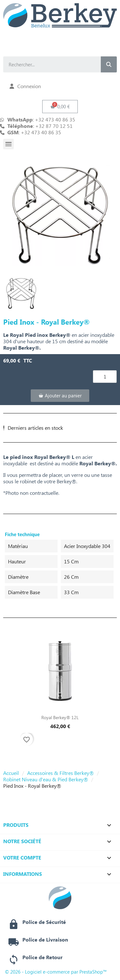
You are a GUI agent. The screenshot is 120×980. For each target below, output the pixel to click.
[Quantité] (105, 377)
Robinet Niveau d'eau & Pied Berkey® (46, 779)
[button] (60, 107)
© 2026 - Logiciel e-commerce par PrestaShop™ (56, 972)
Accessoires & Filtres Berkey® (60, 773)
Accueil (11, 773)
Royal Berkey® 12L (60, 717)
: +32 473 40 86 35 (34, 132)
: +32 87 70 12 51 (40, 126)
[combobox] (47, 64)
